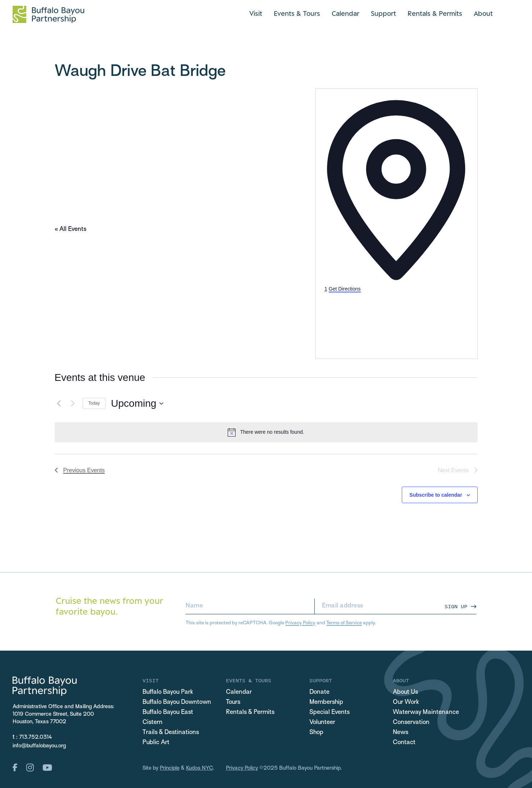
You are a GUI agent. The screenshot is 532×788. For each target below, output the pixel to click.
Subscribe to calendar (436, 495)
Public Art (156, 743)
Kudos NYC (199, 768)
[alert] (266, 432)
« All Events (71, 229)
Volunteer (322, 723)
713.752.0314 (36, 737)
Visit (256, 13)
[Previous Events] (59, 404)
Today (94, 403)
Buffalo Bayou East (168, 712)
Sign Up (456, 606)
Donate (319, 692)
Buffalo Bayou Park (168, 692)
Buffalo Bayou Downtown (177, 702)
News (401, 733)
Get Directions (345, 289)
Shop (316, 733)
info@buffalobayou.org (39, 746)
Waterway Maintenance (426, 712)
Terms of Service (344, 623)
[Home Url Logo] (48, 14)
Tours (233, 702)
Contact (404, 743)
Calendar (345, 13)
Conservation (411, 723)
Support (383, 13)
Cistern (153, 723)
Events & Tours (297, 13)
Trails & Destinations (171, 733)
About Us (405, 692)
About (483, 13)
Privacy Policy (300, 623)
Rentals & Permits (435, 13)
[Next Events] (73, 404)
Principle (170, 768)
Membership (326, 702)
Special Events (329, 712)
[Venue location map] (378, 320)
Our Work (406, 702)
